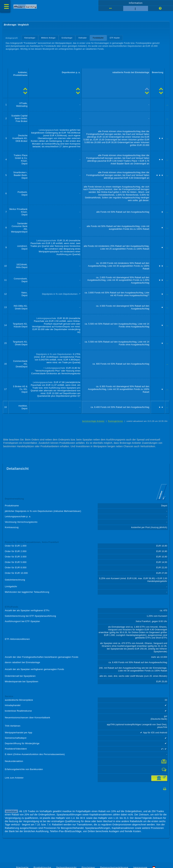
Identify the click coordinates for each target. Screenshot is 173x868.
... (167, 105)
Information (136, 3)
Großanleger (67, 38)
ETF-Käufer (115, 38)
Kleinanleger (30, 38)
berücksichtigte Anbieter (93, 421)
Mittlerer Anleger (48, 38)
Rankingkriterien (115, 421)
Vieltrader (83, 38)
